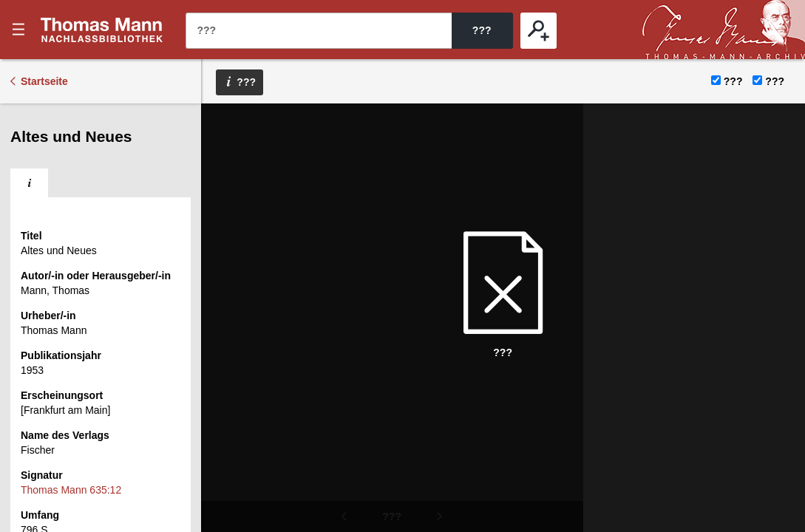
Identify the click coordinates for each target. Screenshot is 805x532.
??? (102, 30)
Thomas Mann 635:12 (71, 490)
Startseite (44, 81)
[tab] (29, 183)
